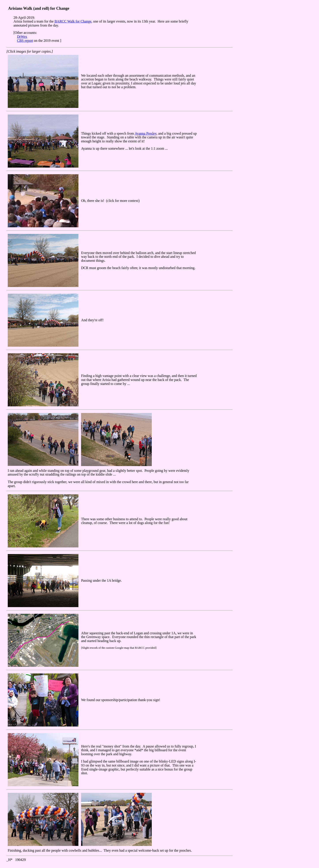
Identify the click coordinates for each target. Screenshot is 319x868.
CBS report (25, 41)
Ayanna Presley (146, 133)
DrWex (22, 37)
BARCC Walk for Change (73, 21)
